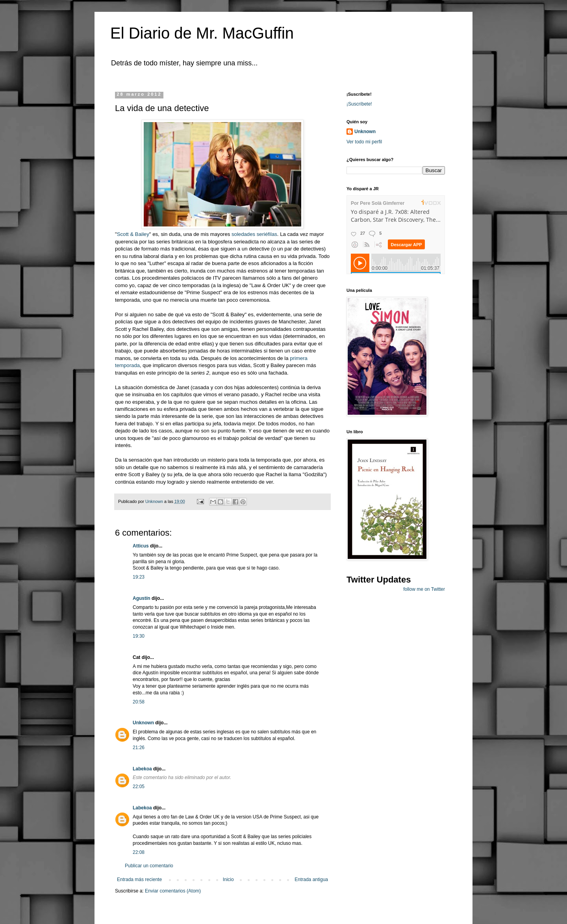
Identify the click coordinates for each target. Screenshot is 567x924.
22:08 (139, 852)
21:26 (139, 748)
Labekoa (142, 769)
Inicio (228, 879)
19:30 (139, 636)
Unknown (143, 723)
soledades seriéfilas (254, 234)
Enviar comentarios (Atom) (173, 891)
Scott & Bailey (133, 234)
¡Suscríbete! (359, 104)
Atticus (141, 546)
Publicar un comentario (149, 866)
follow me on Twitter (424, 589)
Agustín (142, 598)
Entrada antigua (311, 879)
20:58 (139, 702)
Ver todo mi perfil (364, 142)
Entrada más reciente (139, 879)
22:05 (139, 787)
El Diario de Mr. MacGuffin (202, 33)
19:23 (139, 577)
